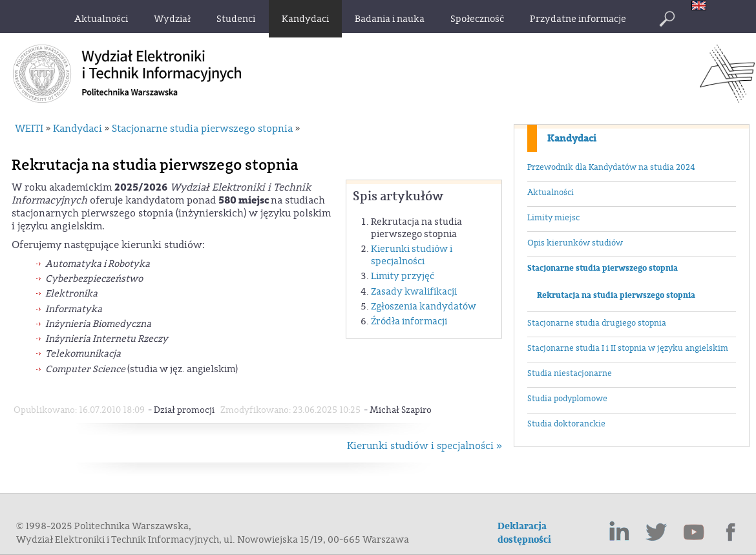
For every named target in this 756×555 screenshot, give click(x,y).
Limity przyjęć (403, 276)
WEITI (29, 129)
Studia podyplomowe (567, 399)
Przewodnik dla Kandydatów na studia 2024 (611, 167)
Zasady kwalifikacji (414, 292)
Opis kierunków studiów (575, 243)
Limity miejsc (553, 218)
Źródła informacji (409, 321)
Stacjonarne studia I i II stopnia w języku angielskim (628, 348)
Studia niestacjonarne (570, 373)
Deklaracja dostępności (524, 533)
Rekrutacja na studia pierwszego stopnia (616, 295)
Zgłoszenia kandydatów (424, 307)
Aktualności (551, 193)
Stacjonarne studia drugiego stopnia (597, 323)
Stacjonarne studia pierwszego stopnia (603, 268)
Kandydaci (572, 138)
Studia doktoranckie (566, 424)
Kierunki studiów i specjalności (412, 255)
